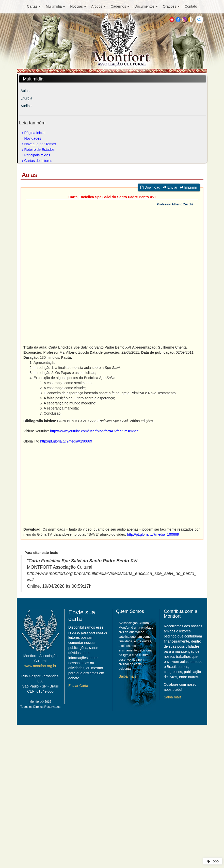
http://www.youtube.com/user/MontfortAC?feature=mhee (94, 431)
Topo (213, 861)
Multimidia (55, 6)
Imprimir (189, 187)
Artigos (98, 6)
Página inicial (35, 133)
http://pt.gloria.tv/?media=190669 (66, 441)
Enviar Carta (78, 686)
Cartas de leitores (38, 161)
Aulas (25, 91)
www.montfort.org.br (40, 666)
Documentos (146, 6)
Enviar (170, 187)
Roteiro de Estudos (39, 150)
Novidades (33, 138)
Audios (26, 106)
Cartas (34, 6)
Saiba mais (127, 676)
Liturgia (26, 98)
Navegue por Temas (40, 144)
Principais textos (37, 155)
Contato (191, 6)
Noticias (78, 6)
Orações (171, 6)
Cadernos (120, 6)
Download (150, 187)
